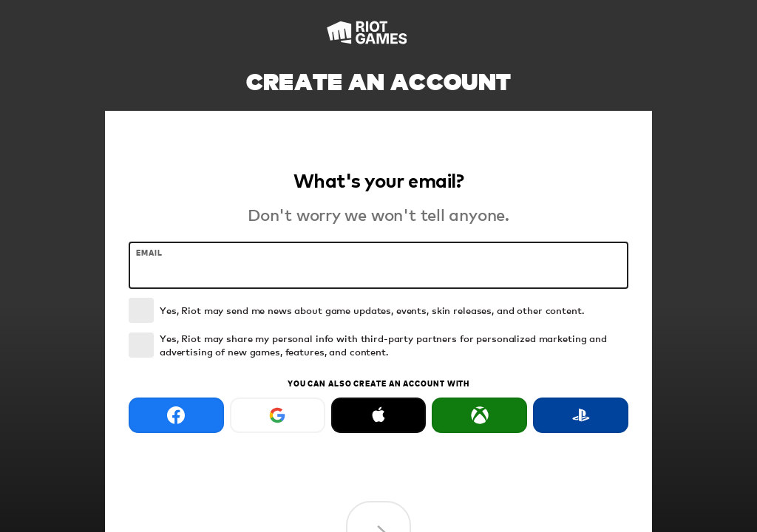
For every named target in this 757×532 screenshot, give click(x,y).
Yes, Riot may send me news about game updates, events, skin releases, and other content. (372, 310)
